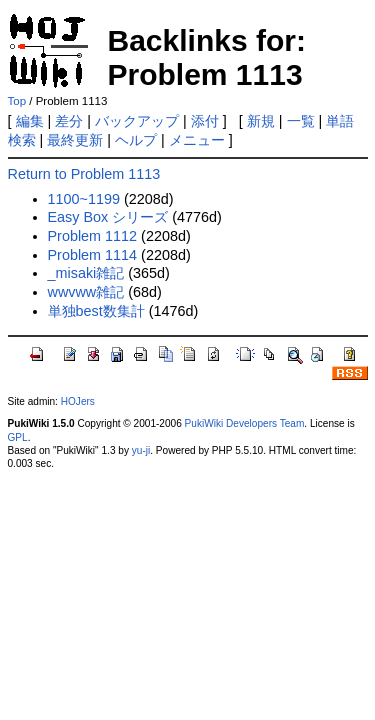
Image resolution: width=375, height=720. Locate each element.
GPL (18, 437)
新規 (261, 121)
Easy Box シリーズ (108, 217)
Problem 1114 (93, 255)
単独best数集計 (96, 311)
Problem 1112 (93, 236)
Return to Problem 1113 (84, 174)
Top (17, 101)
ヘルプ (136, 140)
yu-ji (141, 450)
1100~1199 (84, 199)
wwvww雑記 (86, 292)
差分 (69, 121)
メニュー (197, 140)
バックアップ (137, 121)
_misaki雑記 (86, 273)
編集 (30, 121)
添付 (205, 121)
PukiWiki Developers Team (245, 423)
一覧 (301, 121)
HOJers (78, 401)
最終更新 (75, 140)
